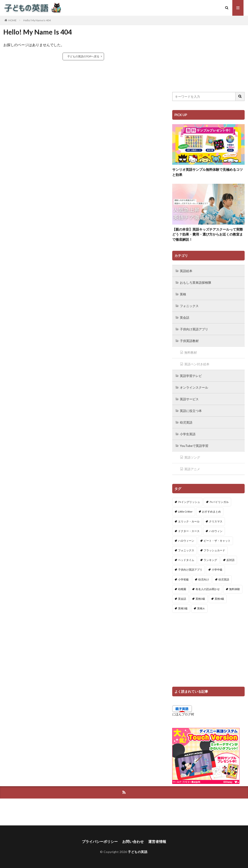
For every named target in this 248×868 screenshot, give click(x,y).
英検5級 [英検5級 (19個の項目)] (183, 608)
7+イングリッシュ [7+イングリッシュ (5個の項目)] (189, 502)
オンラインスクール (194, 387)
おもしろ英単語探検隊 (196, 282)
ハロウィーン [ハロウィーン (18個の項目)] (186, 541)
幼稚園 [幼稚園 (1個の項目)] (182, 589)
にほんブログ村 (183, 714)
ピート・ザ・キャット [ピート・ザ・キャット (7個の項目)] (217, 541)
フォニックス (189, 306)
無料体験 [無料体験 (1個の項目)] (235, 589)
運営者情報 (157, 841)
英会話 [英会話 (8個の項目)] (182, 599)
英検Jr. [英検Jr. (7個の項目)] (201, 608)
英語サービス (189, 399)
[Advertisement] (208, 55)
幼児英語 (186, 422)
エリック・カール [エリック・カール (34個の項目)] (189, 521)
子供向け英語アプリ (194, 329)
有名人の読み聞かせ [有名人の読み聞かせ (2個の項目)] (208, 589)
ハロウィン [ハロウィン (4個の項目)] (216, 531)
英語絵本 (186, 271)
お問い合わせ (133, 841)
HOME (12, 20)
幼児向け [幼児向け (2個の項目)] (204, 579)
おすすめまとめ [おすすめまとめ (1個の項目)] (211, 512)
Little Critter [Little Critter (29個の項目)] (185, 512)
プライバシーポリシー (100, 841)
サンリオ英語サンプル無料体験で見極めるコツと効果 (208, 172)
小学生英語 (188, 434)
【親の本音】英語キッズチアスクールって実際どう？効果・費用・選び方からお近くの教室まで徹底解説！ (208, 234)
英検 (183, 294)
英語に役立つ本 (191, 411)
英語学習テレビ (191, 376)
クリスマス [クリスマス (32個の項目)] (216, 521)
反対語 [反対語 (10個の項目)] (231, 560)
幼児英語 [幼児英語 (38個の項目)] (224, 579)
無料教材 (191, 352)
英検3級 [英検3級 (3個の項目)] (200, 599)
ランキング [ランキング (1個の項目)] (210, 560)
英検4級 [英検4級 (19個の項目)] (219, 599)
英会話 (185, 317)
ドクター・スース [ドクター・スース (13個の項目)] (189, 531)
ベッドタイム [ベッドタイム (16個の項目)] (186, 560)
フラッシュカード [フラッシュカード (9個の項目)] (214, 550)
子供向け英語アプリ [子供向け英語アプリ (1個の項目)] (190, 570)
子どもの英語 (138, 852)
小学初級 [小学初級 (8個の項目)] (183, 579)
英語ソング (192, 457)
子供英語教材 (189, 341)
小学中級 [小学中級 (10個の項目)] (217, 570)
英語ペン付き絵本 (197, 364)
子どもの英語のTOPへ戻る (83, 56)
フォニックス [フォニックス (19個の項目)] (186, 550)
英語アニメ (192, 469)
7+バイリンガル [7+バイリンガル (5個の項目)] (219, 502)
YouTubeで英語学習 (194, 446)
